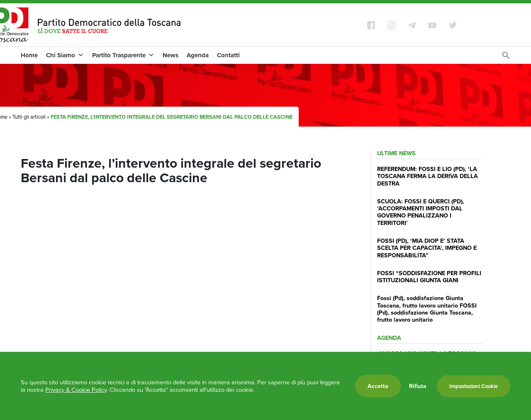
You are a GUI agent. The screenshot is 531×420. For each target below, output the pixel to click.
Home (29, 55)
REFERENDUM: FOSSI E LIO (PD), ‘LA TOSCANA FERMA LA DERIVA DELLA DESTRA (427, 176)
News (171, 55)
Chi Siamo (65, 55)
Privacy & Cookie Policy (76, 390)
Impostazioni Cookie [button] (474, 386)
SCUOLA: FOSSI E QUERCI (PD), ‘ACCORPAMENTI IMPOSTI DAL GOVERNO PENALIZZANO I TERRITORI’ (421, 212)
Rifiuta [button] (418, 386)
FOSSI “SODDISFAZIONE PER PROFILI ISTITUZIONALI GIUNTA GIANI (429, 276)
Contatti (228, 55)
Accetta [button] (378, 386)
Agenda (198, 55)
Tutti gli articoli (29, 117)
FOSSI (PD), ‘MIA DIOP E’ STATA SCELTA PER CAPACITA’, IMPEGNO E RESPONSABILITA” (427, 248)
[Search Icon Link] (506, 57)
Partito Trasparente (123, 55)
